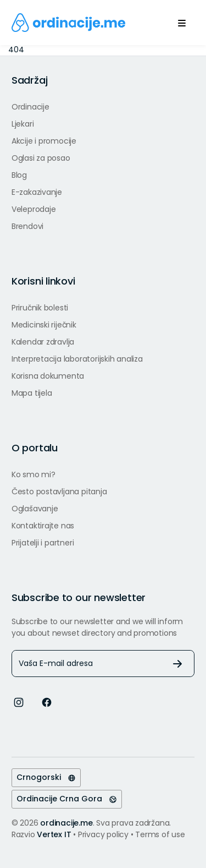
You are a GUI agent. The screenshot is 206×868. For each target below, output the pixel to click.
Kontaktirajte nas (43, 526)
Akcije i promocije (44, 141)
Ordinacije (30, 107)
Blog (19, 175)
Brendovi (27, 226)
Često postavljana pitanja (59, 492)
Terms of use (160, 834)
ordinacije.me (66, 823)
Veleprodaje (34, 209)
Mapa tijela (32, 393)
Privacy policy (104, 834)
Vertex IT (54, 834)
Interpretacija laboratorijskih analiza (77, 359)
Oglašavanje (35, 509)
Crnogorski (46, 777)
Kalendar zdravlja (43, 342)
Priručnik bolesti (40, 308)
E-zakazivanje (37, 192)
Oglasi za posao (41, 158)
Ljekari (23, 124)
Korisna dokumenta (48, 376)
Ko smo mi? (34, 474)
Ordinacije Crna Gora (67, 799)
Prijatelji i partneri (43, 543)
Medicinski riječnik (44, 325)
